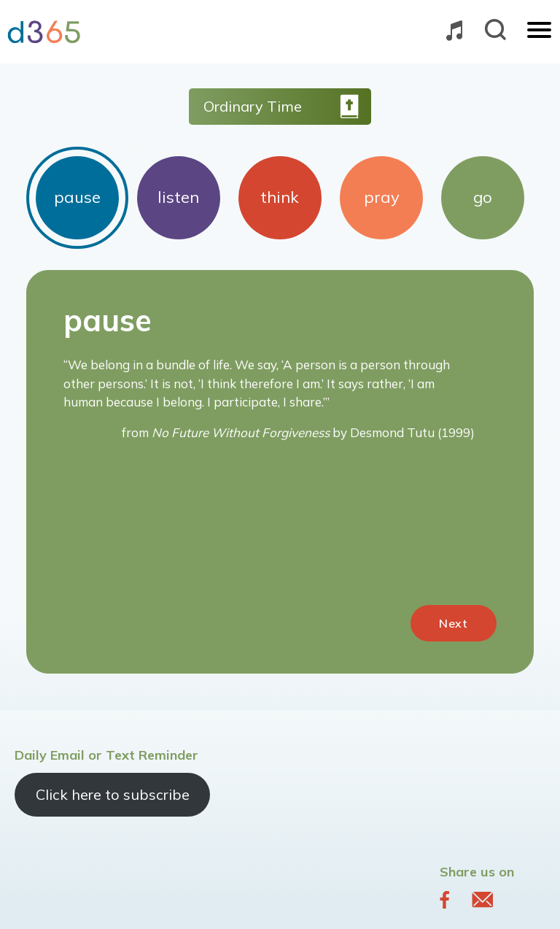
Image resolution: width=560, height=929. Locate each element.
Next (454, 623)
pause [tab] (77, 197)
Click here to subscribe (113, 794)
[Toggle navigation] (539, 31)
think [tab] (280, 197)
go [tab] (483, 197)
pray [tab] (382, 197)
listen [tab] (178, 197)
